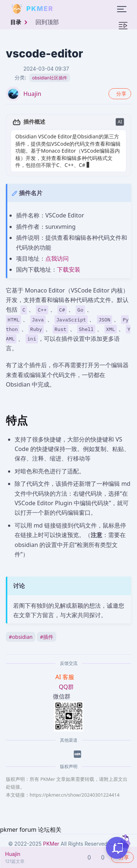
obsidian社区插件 (50, 78)
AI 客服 (66, 677)
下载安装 (69, 269)
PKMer (51, 844)
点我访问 (57, 258)
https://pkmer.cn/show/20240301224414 (75, 795)
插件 (47, 637)
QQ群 (66, 687)
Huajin (32, 94)
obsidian (21, 637)
